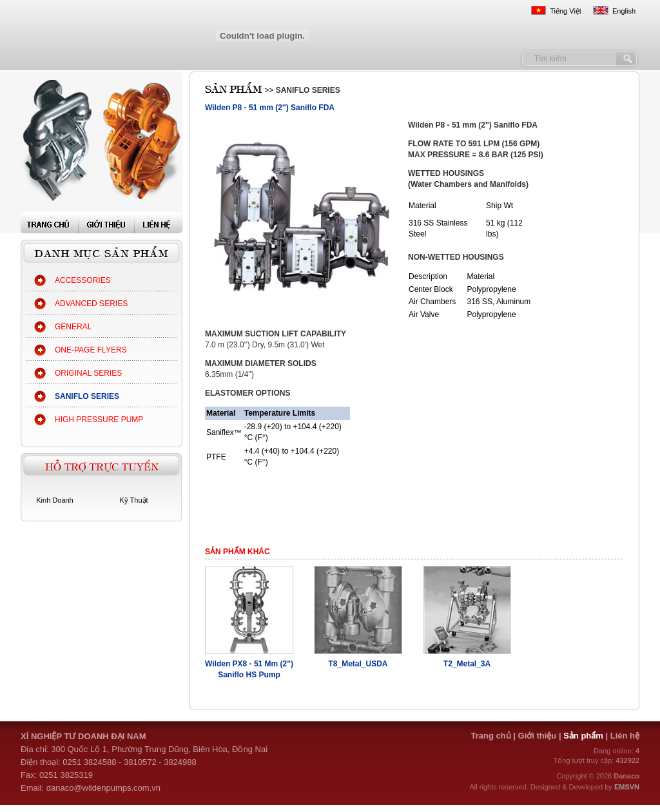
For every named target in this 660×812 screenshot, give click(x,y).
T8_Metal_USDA (358, 664)
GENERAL (73, 327)
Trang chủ (490, 736)
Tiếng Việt (566, 11)
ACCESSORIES (83, 280)
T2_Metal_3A (467, 664)
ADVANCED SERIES (91, 304)
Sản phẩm (584, 736)
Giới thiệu (538, 736)
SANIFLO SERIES (87, 396)
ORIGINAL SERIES (88, 373)
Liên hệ (625, 736)
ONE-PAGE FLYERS (91, 350)
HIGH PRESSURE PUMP (99, 420)
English (624, 11)
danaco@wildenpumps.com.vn (103, 788)
